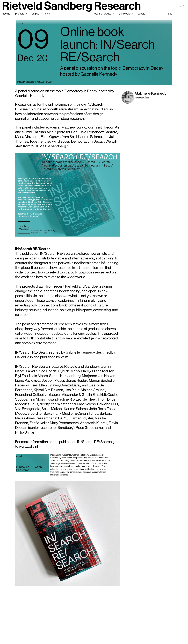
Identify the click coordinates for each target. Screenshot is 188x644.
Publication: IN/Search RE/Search (29, 468)
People (141, 14)
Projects (20, 14)
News (47, 14)
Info (170, 14)
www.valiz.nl (28, 446)
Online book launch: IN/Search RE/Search (108, 44)
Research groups (102, 14)
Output (35, 14)
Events (6, 14)
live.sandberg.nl (57, 146)
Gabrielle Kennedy (151, 93)
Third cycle (124, 14)
